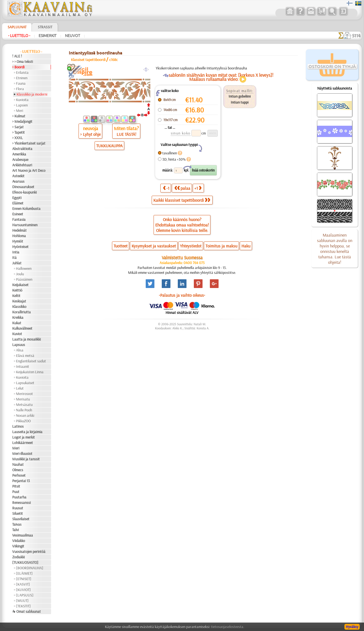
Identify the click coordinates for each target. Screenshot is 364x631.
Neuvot (73, 36)
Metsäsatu (24, 405)
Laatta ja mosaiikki (27, 339)
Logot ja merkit (24, 437)
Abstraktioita (22, 149)
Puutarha (19, 497)
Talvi (15, 530)
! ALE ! (17, 56)
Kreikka (18, 317)
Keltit (16, 296)
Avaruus (18, 181)
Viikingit (18, 546)
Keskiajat (19, 301)
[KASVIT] (23, 584)
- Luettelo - (19, 36)
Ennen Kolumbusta (26, 209)
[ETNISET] (24, 579)
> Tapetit (18, 132)
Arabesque (20, 160)
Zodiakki (18, 557)
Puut (16, 492)
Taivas (17, 524)
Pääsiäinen (24, 279)
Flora (20, 89)
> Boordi (18, 67)
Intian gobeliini (240, 96)
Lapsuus (19, 345)
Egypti (17, 198)
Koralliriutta (21, 312)
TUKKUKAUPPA (109, 146)
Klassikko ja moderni (32, 94)
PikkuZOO (23, 421)
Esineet (18, 214)
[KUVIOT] (23, 590)
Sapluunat (17, 27)
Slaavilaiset (21, 519)
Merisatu (23, 399)
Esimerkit (48, 36)
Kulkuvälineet (22, 328)
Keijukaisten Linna (30, 372)
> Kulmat (19, 116)
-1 (166, 188)
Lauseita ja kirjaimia (27, 432)
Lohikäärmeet (23, 443)
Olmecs (18, 470)
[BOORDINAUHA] (30, 568)
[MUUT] (22, 601)
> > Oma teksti (23, 62)
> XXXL (18, 138)
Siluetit (18, 513)
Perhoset (19, 475)
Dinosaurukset (23, 187)
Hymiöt (18, 241)
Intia (16, 252)
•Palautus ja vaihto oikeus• (182, 295)
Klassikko (19, 307)
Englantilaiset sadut (31, 361)
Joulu (20, 274)
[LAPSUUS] (25, 595)
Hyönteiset (20, 247)
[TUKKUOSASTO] (25, 562)
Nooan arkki (25, 415)
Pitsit (16, 486)
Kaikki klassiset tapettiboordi (182, 200)
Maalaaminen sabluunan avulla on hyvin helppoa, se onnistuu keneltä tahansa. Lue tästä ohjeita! (335, 249)
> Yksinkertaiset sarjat (29, 143)
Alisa (20, 350)
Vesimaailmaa (23, 535)
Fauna (21, 83)
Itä (14, 258)
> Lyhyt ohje (90, 134)
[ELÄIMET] (24, 573)
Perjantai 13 (21, 481)
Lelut (20, 388)
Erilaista (22, 72)
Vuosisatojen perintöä (29, 552)
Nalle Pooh (24, 410)
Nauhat (18, 464)
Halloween (24, 268)
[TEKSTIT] (23, 606)
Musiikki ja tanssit (26, 459)
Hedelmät (19, 230)
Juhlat (17, 263)
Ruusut (18, 508)
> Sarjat (18, 127)
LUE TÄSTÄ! (126, 134)
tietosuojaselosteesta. (228, 627)
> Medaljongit (22, 121)
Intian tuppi (240, 102)
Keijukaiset (20, 285)
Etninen (22, 78)
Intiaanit (23, 366)
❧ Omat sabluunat (27, 611)
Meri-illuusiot (22, 454)
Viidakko (19, 541)
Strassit (45, 27)
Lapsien (22, 105)
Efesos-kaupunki (24, 192)
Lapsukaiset (25, 383)
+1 (198, 188)
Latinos (18, 426)
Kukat (17, 323)
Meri (20, 111)
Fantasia (19, 219)
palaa (182, 188)
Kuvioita (22, 100)
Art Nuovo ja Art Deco (29, 170)
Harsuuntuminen (25, 225)
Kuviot (17, 334)
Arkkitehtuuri (22, 165)
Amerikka (19, 154)
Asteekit (18, 176)
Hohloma (19, 236)
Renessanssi (21, 503)
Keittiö (17, 290)
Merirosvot (24, 394)
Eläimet (18, 203)
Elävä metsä (25, 356)
